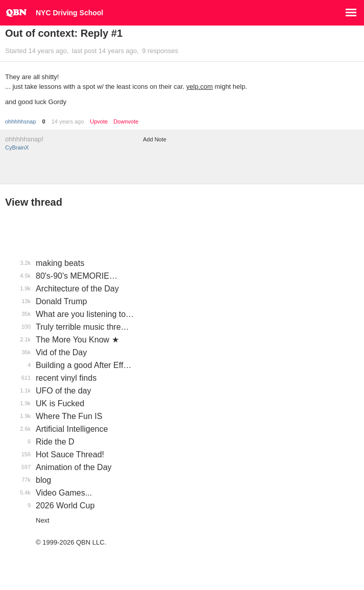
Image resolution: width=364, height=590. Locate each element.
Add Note (155, 139)
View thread (34, 202)
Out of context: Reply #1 (64, 33)
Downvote (126, 122)
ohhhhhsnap (21, 121)
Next (43, 520)
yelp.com (200, 87)
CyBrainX (17, 147)
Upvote (99, 122)
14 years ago (68, 121)
